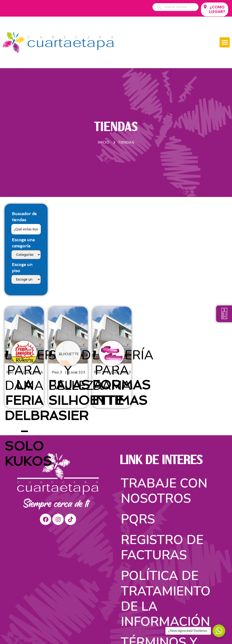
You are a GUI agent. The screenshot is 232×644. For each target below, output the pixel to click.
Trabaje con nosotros (164, 491)
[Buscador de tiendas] (26, 229)
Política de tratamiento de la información (166, 599)
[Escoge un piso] (26, 279)
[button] (225, 42)
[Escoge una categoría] (26, 255)
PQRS (138, 519)
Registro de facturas (162, 547)
